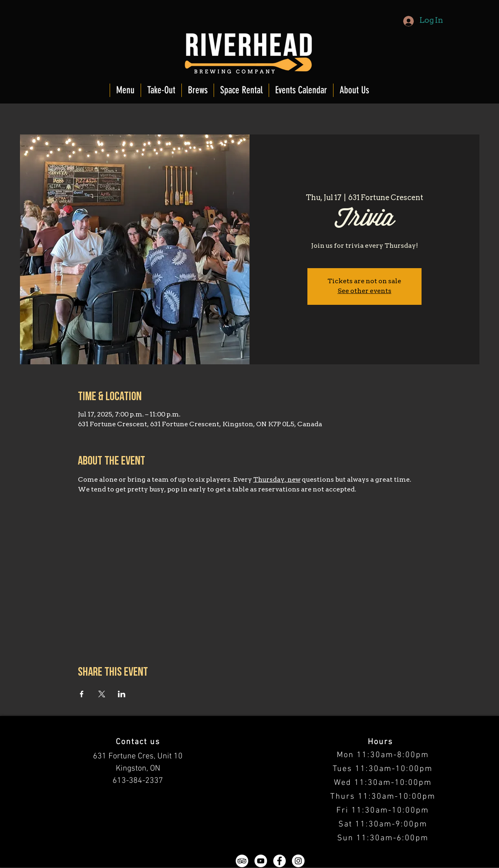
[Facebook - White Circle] (279, 861)
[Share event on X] (102, 694)
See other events (364, 291)
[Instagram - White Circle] (298, 861)
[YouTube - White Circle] (261, 861)
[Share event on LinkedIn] (122, 694)
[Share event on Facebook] (82, 694)
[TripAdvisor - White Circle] (242, 861)
